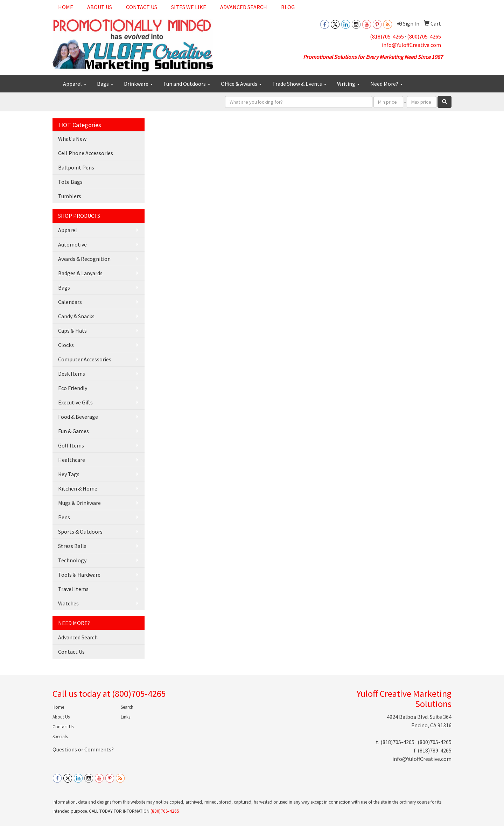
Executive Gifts (75, 402)
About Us (100, 7)
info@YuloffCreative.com (411, 45)
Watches (68, 603)
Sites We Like (189, 7)
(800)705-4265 (424, 36)
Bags (105, 84)
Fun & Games (73, 431)
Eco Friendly (73, 388)
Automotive (72, 244)
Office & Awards (241, 84)
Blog (288, 7)
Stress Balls (72, 546)
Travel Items (73, 589)
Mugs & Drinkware (79, 503)
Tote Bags (70, 182)
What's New (72, 139)
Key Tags (69, 474)
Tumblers (70, 196)
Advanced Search (244, 7)
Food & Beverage (78, 417)
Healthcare (72, 460)
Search (127, 707)
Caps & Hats (72, 331)
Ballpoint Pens (76, 167)
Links (125, 717)
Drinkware (138, 84)
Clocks (66, 345)
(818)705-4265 (387, 36)
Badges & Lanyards (80, 273)
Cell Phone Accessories (86, 153)
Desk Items (72, 374)
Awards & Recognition (84, 259)
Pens (64, 517)
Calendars (70, 302)
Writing (348, 84)
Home (66, 7)
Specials (60, 737)
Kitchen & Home (78, 488)
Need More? (387, 84)
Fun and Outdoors (187, 84)
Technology (72, 560)
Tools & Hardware (79, 575)
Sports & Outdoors (80, 532)
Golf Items (71, 445)
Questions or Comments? (83, 749)
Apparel (75, 84)
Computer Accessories (85, 359)
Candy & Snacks (76, 316)
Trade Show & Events (299, 84)
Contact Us (142, 7)
